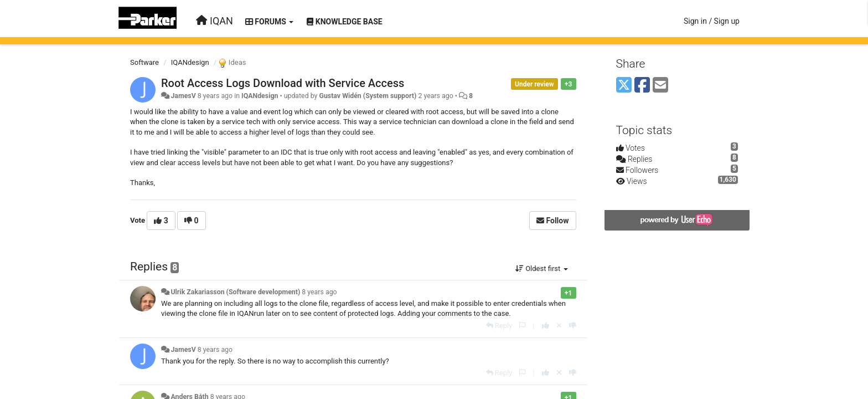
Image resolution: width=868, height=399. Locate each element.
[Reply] (499, 326)
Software (144, 62)
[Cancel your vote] (559, 326)
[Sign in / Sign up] (712, 21)
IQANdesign (190, 62)
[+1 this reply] (546, 326)
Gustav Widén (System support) (368, 96)
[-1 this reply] (573, 326)
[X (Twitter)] (624, 86)
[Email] (660, 86)
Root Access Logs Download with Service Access (283, 83)
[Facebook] (642, 86)
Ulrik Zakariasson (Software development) (235, 292)
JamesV (183, 96)
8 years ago (319, 292)
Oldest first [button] (542, 268)
